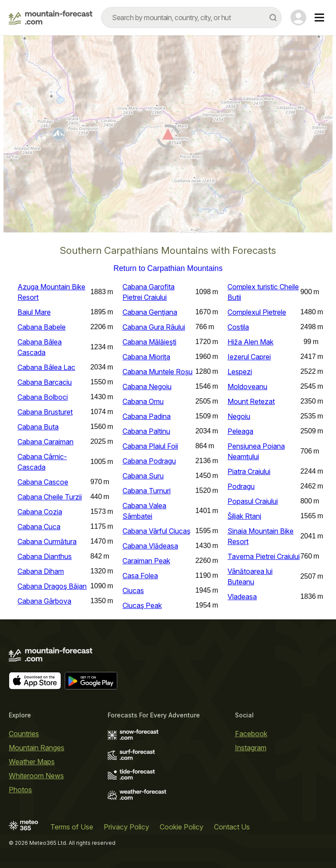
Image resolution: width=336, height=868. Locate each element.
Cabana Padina (147, 416)
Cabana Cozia (40, 512)
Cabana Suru (143, 476)
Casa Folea (140, 576)
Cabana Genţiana (150, 312)
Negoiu (239, 416)
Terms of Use (72, 827)
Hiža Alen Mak (250, 342)
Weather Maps (32, 762)
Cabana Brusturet (45, 412)
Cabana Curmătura (47, 541)
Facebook (251, 734)
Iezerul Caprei (249, 357)
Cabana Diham (41, 571)
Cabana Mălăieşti (149, 342)
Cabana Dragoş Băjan (52, 586)
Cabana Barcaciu (45, 382)
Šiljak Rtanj (244, 516)
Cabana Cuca (39, 527)
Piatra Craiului (249, 471)
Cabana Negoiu (147, 387)
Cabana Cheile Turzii (50, 497)
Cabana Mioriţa (146, 357)
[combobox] (191, 18)
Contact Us (232, 827)
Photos (20, 790)
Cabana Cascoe (43, 482)
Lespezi (240, 372)
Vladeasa (242, 597)
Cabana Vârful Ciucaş (156, 531)
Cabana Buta (38, 427)
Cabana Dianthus (45, 556)
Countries (24, 734)
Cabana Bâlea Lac (46, 367)
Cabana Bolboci (43, 397)
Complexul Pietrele (257, 312)
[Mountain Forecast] (51, 18)
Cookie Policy (182, 827)
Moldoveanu (247, 387)
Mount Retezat (251, 401)
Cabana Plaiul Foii (150, 446)
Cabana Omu (143, 401)
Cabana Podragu (149, 461)
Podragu (241, 486)
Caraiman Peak (146, 561)
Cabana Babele (42, 327)
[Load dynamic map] (168, 137)
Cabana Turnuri (147, 491)
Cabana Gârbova (44, 601)
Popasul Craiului (253, 501)
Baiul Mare (34, 312)
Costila (238, 327)
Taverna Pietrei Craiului (264, 556)
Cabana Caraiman (45, 442)
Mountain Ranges (37, 748)
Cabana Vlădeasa (150, 546)
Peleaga (240, 431)
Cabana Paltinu (146, 431)
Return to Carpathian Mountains (168, 269)
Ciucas (133, 590)
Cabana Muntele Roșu (157, 372)
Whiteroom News (36, 776)
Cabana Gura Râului (154, 327)
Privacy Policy (126, 827)
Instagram (251, 748)
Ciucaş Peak (142, 605)
